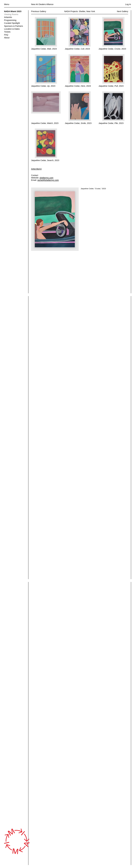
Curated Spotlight (12, 23)
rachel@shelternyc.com (48, 180)
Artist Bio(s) (36, 169)
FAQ (6, 35)
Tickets (7, 32)
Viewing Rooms (11, 14)
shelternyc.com (46, 178)
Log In (128, 4)
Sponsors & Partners (14, 26)
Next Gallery (123, 11)
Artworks (8, 17)
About (7, 38)
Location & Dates (12, 29)
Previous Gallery (39, 11)
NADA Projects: (71, 11)
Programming (10, 20)
